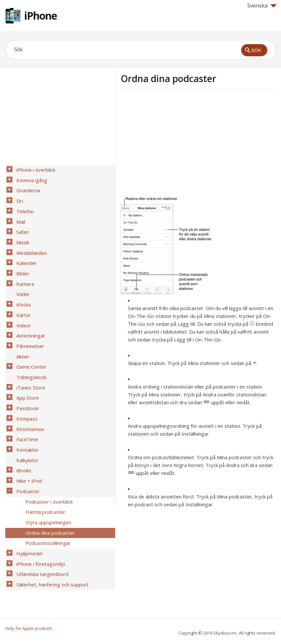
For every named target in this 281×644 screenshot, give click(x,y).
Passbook (26, 365)
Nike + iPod (27, 424)
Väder (21, 271)
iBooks (22, 416)
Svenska (262, 6)
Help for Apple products (29, 628)
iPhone (41, 16)
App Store (26, 356)
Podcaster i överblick (47, 441)
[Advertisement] (176, 145)
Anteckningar (29, 305)
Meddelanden (30, 237)
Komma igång (30, 178)
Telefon (23, 203)
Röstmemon (28, 382)
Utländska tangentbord (40, 501)
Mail (19, 212)
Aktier (21, 322)
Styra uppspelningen (46, 458)
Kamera (23, 263)
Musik (21, 229)
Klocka (22, 280)
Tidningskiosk (29, 339)
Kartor (22, 288)
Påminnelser (28, 314)
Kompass (25, 373)
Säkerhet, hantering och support (51, 509)
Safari (21, 220)
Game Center (29, 331)
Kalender (25, 246)
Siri (18, 195)
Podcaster (26, 433)
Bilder (21, 254)
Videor (22, 297)
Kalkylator (26, 407)
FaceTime (25, 390)
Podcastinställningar (46, 475)
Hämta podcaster (44, 450)
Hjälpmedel (27, 484)
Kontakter (26, 399)
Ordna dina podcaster (48, 467)
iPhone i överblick (34, 169)
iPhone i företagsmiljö (39, 492)
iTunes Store (29, 348)
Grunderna (26, 186)
